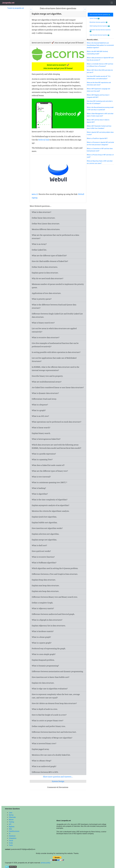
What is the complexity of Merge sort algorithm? (52, 738)
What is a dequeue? (40, 405)
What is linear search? (41, 428)
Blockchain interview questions (98, 22)
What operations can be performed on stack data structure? (57, 422)
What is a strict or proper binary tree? (48, 721)
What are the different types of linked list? (49, 256)
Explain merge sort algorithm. (44, 540)
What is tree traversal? (41, 477)
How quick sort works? (41, 551)
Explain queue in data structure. (45, 273)
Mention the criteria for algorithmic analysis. (51, 511)
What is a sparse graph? (42, 643)
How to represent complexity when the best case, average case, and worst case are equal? (56, 696)
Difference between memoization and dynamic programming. (58, 671)
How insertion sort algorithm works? (47, 528)
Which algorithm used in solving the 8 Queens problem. (55, 568)
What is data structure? (42, 212)
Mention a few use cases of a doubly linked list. (51, 755)
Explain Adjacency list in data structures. (49, 626)
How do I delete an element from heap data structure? (54, 703)
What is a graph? (39, 410)
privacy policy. (46, 863)
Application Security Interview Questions (100, 31)
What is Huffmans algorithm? (44, 563)
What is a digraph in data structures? (47, 620)
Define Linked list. (39, 250)
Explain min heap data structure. (45, 591)
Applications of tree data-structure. (46, 293)
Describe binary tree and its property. (47, 376)
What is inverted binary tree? (44, 743)
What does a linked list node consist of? (48, 465)
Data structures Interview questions (100, 15)
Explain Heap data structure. (44, 580)
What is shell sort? (39, 545)
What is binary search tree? (43, 323)
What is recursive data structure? (46, 337)
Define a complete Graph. (42, 603)
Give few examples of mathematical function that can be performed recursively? (55, 345)
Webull (35, 194)
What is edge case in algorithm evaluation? (50, 689)
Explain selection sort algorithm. (46, 534)
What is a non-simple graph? (44, 654)
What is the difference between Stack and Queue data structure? (54, 306)
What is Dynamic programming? (45, 666)
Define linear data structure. (44, 218)
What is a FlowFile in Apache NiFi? (97, 138)
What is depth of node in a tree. (45, 709)
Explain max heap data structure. (46, 585)
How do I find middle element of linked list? (50, 261)
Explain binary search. (41, 433)
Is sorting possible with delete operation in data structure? (56, 352)
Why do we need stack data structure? (48, 278)
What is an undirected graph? (44, 766)
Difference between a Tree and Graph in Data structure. (55, 574)
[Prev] (31, 9)
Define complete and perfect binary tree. (49, 726)
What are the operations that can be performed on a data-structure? (56, 237)
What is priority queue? (42, 299)
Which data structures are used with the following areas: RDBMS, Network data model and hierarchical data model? (57, 446)
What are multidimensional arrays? (47, 382)
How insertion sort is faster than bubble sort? (51, 677)
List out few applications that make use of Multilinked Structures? (54, 360)
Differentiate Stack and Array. (44, 399)
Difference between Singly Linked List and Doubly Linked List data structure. (57, 315)
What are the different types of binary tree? (50, 471)
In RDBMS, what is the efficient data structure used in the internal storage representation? (56, 369)
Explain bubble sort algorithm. (45, 522)
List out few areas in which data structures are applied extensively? (54, 330)
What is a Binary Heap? (42, 761)
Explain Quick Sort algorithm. (44, 517)
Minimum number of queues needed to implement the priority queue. (58, 286)
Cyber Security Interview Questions (99, 35)
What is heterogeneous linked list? (46, 439)
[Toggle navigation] (112, 3)
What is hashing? (39, 488)
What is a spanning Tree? (42, 459)
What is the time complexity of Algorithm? (50, 500)
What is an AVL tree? (40, 416)
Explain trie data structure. (43, 683)
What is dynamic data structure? (45, 393)
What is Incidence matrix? (43, 631)
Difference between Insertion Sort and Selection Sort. (54, 732)
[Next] (85, 9)
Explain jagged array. (41, 749)
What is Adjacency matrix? (43, 608)
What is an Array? (39, 244)
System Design (58, 781)
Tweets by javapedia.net (16, 8)
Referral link (44, 140)
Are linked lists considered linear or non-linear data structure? (58, 387)
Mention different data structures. (46, 229)
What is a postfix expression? (44, 454)
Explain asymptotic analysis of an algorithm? (51, 505)
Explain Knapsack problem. (43, 660)
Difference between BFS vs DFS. (45, 772)
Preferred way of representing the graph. (49, 649)
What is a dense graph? (41, 637)
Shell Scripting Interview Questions (100, 26)
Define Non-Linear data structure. (46, 224)
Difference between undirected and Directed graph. (53, 614)
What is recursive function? (43, 557)
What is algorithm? (40, 494)
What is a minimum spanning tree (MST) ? (49, 482)
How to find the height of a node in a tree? (49, 715)
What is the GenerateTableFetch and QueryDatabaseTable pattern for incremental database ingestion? (100, 45)
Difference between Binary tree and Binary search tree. (55, 597)
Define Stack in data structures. (45, 267)
